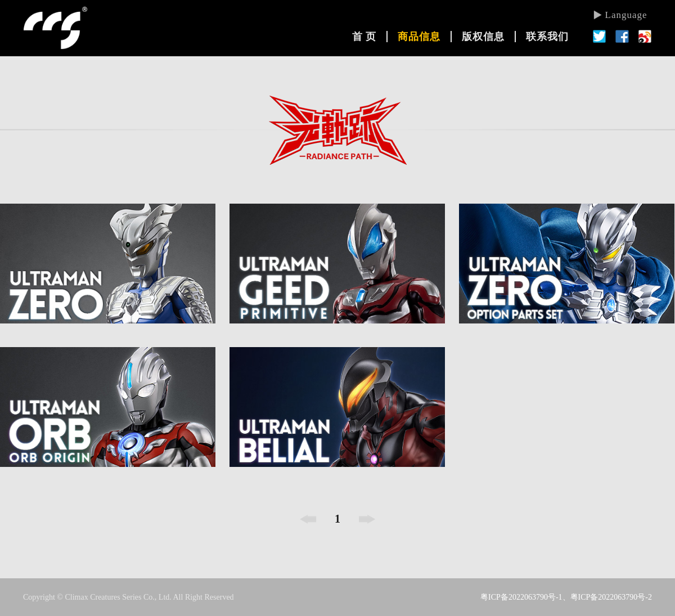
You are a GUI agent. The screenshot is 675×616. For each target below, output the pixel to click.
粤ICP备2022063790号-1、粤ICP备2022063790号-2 (566, 597)
